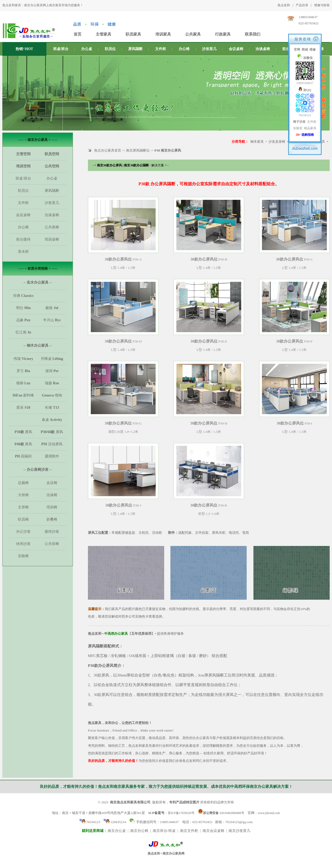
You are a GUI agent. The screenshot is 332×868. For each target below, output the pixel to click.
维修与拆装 (322, 5)
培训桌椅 (52, 239)
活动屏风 (52, 444)
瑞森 (52, 383)
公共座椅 (52, 227)
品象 (23, 320)
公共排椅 (52, 544)
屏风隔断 (135, 49)
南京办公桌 (117, 831)
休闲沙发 (23, 544)
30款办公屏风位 (118, 259)
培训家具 (163, 34)
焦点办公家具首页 (108, 150)
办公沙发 (23, 532)
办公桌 (87, 49)
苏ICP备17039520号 (181, 813)
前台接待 (23, 239)
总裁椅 (23, 483)
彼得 (52, 371)
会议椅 (52, 483)
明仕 (23, 308)
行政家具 (223, 34)
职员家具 (133, 34)
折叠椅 (52, 519)
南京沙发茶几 (239, 831)
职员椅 (23, 519)
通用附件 (52, 456)
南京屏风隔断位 (138, 150)
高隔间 (23, 456)
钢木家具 (257, 142)
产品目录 (302, 5)
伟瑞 (23, 359)
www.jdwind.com (269, 813)
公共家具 (193, 34)
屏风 (23, 432)
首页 (78, 34)
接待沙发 (52, 532)
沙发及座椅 (277, 142)
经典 (23, 296)
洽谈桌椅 (263, 49)
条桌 (52, 420)
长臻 (52, 408)
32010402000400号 (221, 813)
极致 (52, 308)
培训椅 (52, 507)
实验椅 (23, 556)
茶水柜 (23, 252)
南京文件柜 (189, 831)
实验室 (298, 128)
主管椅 (23, 507)
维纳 (52, 395)
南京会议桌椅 (213, 831)
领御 (23, 383)
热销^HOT (24, 49)
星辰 (23, 408)
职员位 (110, 49)
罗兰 (23, 371)
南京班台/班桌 (164, 831)
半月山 (52, 320)
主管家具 (103, 34)
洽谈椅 (52, 495)
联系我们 (253, 34)
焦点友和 (284, 5)
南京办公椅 (139, 831)
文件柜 (161, 49)
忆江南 (23, 332)
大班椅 (23, 495)
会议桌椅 (236, 49)
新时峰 (23, 395)
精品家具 (310, 128)
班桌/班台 (61, 49)
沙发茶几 (209, 49)
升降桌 (52, 359)
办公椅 (184, 49)
